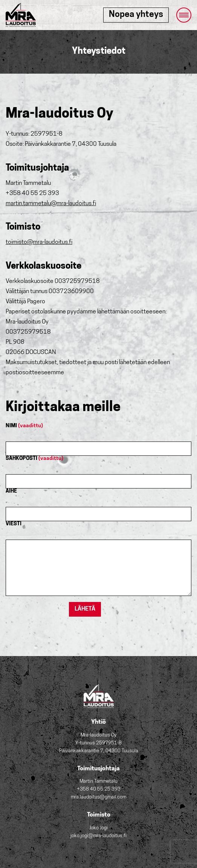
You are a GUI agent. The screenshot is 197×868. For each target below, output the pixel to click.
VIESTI (14, 524)
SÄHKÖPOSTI (34, 459)
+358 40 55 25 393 (99, 789)
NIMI (24, 426)
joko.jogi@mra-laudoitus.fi (98, 836)
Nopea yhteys (136, 15)
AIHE (11, 491)
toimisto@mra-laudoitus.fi (39, 242)
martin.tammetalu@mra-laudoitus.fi (51, 204)
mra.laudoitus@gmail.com (98, 797)
